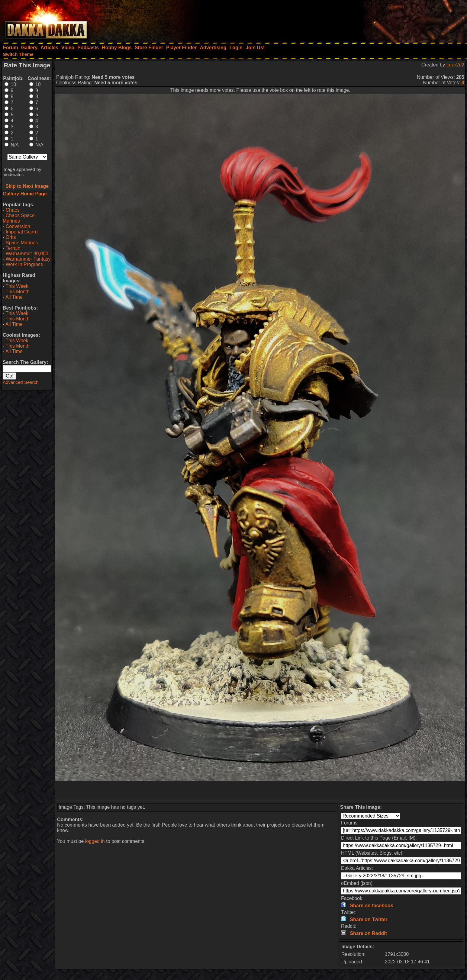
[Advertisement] (386, 20)
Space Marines (22, 243)
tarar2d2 (455, 65)
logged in (95, 841)
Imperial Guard (22, 232)
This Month (17, 292)
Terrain (13, 248)
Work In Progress (24, 264)
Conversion (18, 226)
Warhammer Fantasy (28, 259)
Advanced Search (21, 382)
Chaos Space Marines (19, 218)
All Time (14, 297)
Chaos (13, 210)
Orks (11, 237)
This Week (17, 286)
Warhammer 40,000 (27, 254)
